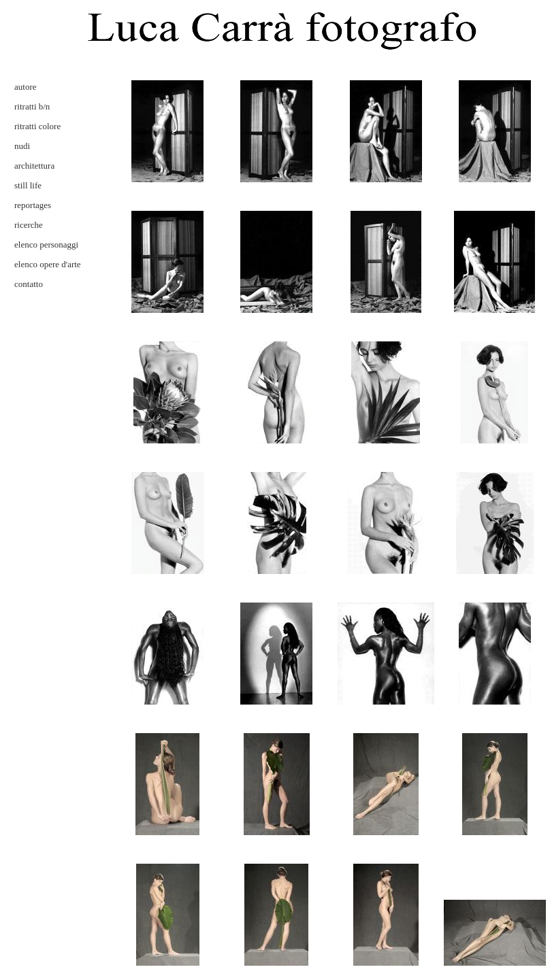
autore (25, 87)
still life (28, 185)
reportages (33, 205)
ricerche (29, 225)
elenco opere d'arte (48, 264)
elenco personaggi (46, 244)
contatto (29, 284)
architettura (34, 166)
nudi (22, 146)
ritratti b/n (32, 106)
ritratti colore (37, 126)
